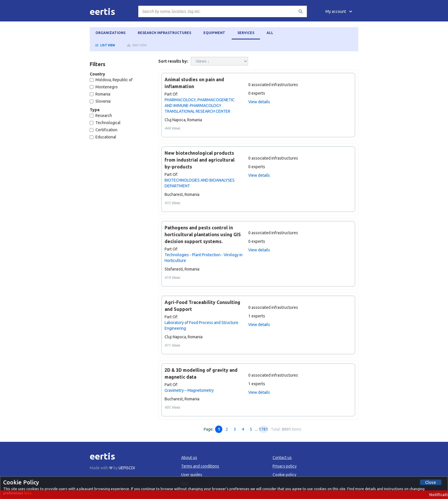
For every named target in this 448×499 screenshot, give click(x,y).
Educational (103, 137)
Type (95, 110)
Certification (104, 130)
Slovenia (100, 101)
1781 (263, 429)
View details (259, 102)
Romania (100, 94)
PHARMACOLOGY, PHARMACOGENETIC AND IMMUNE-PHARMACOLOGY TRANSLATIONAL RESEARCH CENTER (200, 106)
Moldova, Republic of (111, 80)
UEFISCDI (127, 468)
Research (101, 116)
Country (97, 74)
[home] (102, 11)
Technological (105, 123)
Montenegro (104, 87)
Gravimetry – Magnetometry (189, 390)
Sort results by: (173, 61)
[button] (339, 11)
